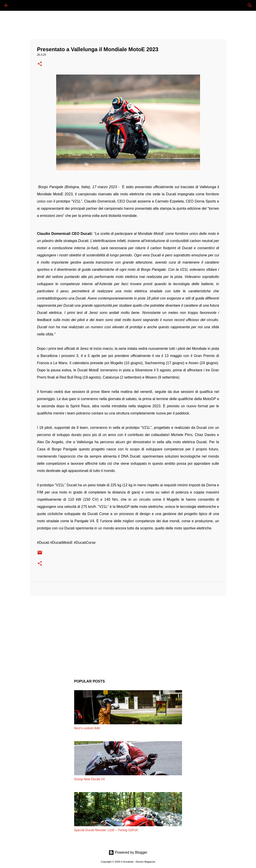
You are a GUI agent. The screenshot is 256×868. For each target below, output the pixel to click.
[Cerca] (19, 5)
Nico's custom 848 (87, 728)
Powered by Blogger (128, 852)
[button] (40, 64)
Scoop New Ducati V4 (89, 779)
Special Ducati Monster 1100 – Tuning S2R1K (106, 830)
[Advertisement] (128, 634)
